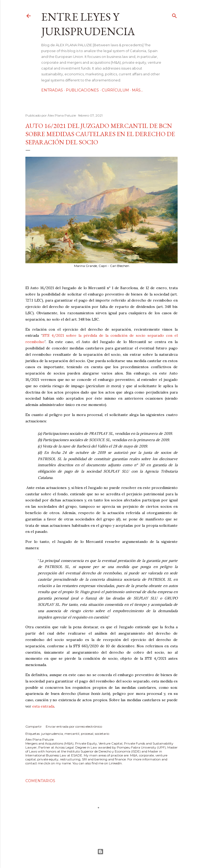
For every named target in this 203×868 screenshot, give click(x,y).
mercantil (72, 734)
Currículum (115, 90)
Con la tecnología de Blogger (100, 852)
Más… (137, 90)
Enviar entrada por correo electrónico (74, 726)
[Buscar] (174, 15)
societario (102, 734)
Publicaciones (82, 90)
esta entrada (43, 706)
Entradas (52, 90)
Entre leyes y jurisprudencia (88, 24)
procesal (87, 734)
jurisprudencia (52, 734)
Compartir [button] (34, 726)
